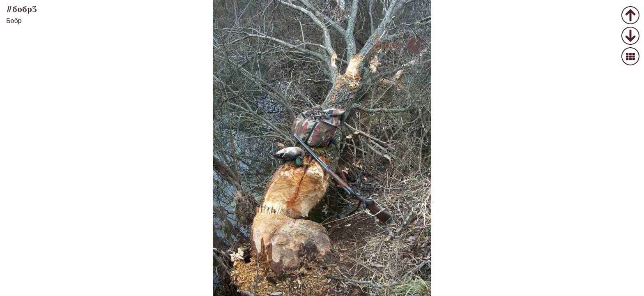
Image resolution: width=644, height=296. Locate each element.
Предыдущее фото (631, 16)
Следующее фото (631, 36)
